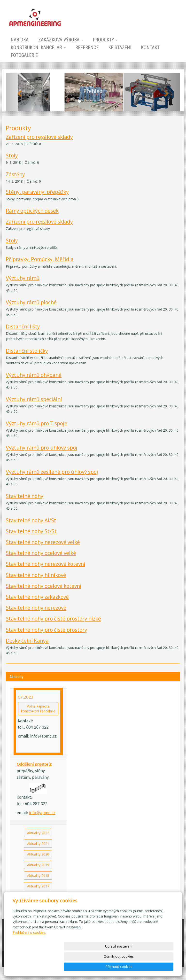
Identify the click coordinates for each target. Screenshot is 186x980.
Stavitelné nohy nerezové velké (43, 542)
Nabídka (20, 40)
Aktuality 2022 (38, 833)
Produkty (105, 40)
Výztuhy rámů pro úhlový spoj (42, 448)
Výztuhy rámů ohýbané (34, 375)
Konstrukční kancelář (38, 47)
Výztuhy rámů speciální (34, 399)
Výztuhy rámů (23, 278)
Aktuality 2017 (38, 886)
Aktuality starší (38, 897)
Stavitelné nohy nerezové (36, 608)
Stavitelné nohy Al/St (31, 520)
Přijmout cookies (155, 967)
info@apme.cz (42, 813)
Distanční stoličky (27, 351)
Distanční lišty (23, 327)
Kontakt (150, 47)
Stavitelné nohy (25, 496)
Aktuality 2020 (38, 854)
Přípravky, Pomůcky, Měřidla (40, 259)
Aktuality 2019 (38, 865)
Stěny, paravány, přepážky (37, 192)
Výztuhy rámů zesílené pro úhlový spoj (52, 472)
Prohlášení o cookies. (29, 953)
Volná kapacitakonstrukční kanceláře (38, 709)
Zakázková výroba (61, 40)
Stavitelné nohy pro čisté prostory (46, 630)
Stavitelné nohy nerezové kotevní (46, 564)
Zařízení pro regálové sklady (39, 137)
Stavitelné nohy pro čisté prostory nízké (53, 619)
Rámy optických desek (32, 211)
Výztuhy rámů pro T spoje (37, 423)
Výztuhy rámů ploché (31, 302)
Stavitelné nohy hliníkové (36, 575)
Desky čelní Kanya (27, 641)
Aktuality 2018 (38, 875)
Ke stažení (120, 47)
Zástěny (15, 174)
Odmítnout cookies (115, 967)
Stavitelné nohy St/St (31, 531)
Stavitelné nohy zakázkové (37, 597)
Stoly (12, 156)
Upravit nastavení (75, 967)
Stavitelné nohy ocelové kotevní (44, 586)
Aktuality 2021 (38, 844)
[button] (19, 92)
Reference (87, 47)
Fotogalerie (24, 55)
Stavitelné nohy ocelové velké (41, 553)
